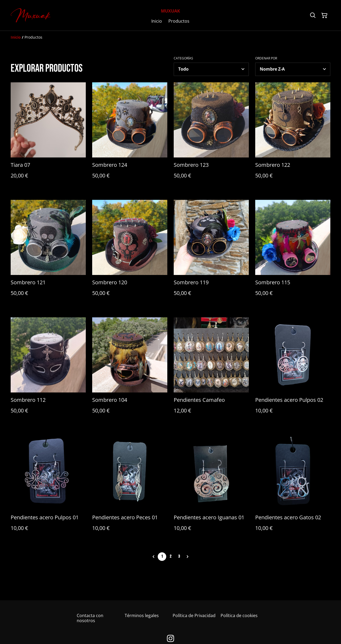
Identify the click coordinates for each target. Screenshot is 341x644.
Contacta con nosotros (90, 618)
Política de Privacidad (194, 615)
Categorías (183, 58)
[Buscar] (313, 15)
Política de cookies (239, 615)
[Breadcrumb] (170, 37)
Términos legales (142, 615)
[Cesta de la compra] (324, 15)
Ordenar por (266, 58)
